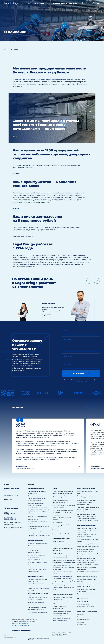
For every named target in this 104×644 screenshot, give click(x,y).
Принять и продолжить (22, 631)
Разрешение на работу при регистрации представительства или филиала (63, 567)
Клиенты (16, 174)
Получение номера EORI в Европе (88, 544)
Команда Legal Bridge (12, 488)
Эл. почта (68, 356)
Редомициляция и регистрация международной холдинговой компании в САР (87, 530)
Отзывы (16, 208)
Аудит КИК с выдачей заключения (64, 505)
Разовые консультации (35, 496)
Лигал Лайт (81, 614)
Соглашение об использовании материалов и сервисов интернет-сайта (62, 634)
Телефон (68, 365)
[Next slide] (97, 281)
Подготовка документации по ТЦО (39, 536)
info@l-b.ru (9, 514)
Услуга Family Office (84, 587)
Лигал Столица (82, 617)
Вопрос (67, 339)
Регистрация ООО (58, 541)
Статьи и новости (60, 3)
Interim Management (84, 604)
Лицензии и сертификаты (23, 236)
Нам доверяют (18, 407)
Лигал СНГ (81, 622)
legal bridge (10, 519)
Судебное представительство (38, 543)
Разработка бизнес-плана (61, 616)
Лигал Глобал (82, 625)
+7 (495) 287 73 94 (11, 509)
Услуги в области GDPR (35, 560)
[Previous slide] (89, 281)
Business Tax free (33, 519)
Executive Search (82, 601)
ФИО (66, 331)
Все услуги (32, 3)
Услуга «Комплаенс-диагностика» (88, 547)
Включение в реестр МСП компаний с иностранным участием (61, 527)
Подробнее (47, 315)
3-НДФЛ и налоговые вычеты (37, 516)
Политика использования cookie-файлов (39, 639)
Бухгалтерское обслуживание (38, 612)
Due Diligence (57, 515)
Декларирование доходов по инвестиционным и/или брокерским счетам (87, 503)
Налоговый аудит (58, 508)
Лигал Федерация (83, 620)
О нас (6, 484)
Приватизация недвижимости (87, 594)
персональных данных (81, 382)
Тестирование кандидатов (86, 607)
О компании (45, 3)
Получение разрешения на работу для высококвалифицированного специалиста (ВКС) (64, 583)
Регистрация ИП (58, 553)
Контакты (73, 3)
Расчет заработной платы (36, 605)
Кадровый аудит (58, 522)
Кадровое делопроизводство (37, 602)
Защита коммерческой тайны (37, 562)
